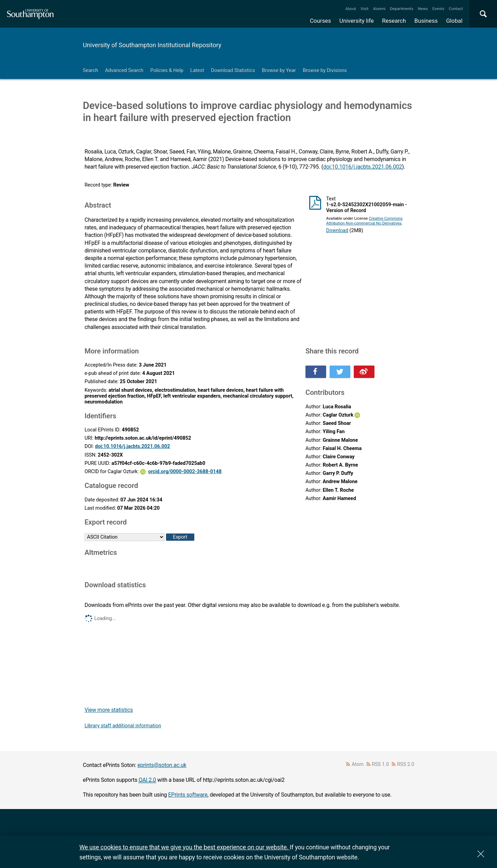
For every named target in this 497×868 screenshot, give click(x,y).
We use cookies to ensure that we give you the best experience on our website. (184, 847)
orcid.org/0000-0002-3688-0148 (185, 472)
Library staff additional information (123, 726)
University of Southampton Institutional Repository (152, 45)
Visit (365, 9)
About (351, 9)
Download (337, 231)
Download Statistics (233, 71)
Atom (358, 764)
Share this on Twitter (340, 372)
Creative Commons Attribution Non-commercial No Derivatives (364, 221)
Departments (402, 9)
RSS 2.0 (406, 764)
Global (454, 21)
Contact (456, 9)
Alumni (379, 9)
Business (426, 21)
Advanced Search (124, 71)
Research (394, 21)
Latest (197, 71)
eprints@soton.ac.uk (162, 765)
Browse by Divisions (325, 71)
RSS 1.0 (380, 764)
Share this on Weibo (364, 372)
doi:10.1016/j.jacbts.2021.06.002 (363, 167)
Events (438, 9)
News (423, 9)
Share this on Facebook (316, 372)
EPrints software (188, 795)
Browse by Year (279, 71)
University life (357, 21)
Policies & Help (167, 71)
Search (90, 71)
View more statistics (109, 710)
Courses (320, 21)
